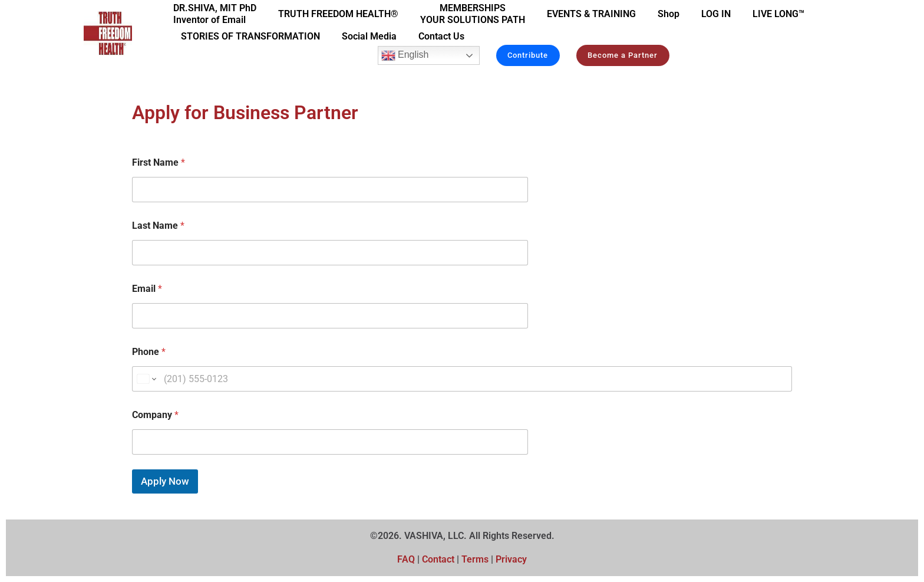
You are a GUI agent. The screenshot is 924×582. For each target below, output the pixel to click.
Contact (438, 559)
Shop (669, 14)
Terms (476, 559)
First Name (159, 162)
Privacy (511, 559)
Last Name (158, 226)
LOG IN (716, 14)
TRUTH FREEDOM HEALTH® (338, 14)
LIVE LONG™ (778, 14)
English (405, 55)
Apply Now (165, 481)
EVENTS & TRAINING (591, 14)
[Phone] (462, 379)
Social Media (369, 36)
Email (147, 289)
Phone (149, 352)
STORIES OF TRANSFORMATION (250, 36)
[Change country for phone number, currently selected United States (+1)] (146, 379)
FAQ (406, 559)
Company (155, 415)
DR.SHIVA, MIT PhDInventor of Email (215, 14)
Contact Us (441, 36)
